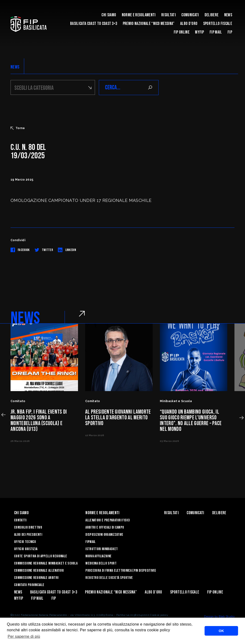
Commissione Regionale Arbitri (36, 578)
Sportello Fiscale (218, 24)
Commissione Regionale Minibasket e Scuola (46, 563)
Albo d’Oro (189, 24)
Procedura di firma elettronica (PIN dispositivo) (121, 571)
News (228, 15)
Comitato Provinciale (29, 585)
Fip (230, 32)
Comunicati (190, 15)
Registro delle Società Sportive (109, 578)
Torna (18, 128)
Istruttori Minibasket (102, 549)
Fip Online (182, 32)
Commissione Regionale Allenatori (39, 571)
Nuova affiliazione (98, 556)
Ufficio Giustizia (26, 549)
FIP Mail (216, 32)
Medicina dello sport (101, 563)
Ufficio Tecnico (25, 542)
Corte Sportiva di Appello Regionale (41, 556)
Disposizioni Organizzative (104, 535)
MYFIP (200, 32)
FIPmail (90, 542)
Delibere (212, 15)
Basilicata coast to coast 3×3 (94, 24)
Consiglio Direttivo (28, 527)
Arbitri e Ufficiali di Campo (105, 527)
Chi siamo (109, 15)
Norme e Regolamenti (139, 15)
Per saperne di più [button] (24, 636)
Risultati (169, 15)
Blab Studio (227, 616)
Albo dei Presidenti (28, 535)
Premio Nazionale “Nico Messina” (149, 24)
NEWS (15, 67)
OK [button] (221, 631)
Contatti (20, 520)
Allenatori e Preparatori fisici (108, 520)
